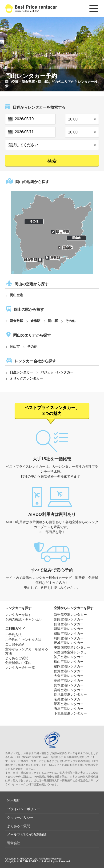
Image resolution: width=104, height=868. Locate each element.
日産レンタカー (21, 372)
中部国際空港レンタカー (72, 647)
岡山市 (15, 346)
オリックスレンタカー (26, 378)
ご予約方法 (13, 635)
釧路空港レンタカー (69, 619)
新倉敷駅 (16, 321)
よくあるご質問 (17, 658)
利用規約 (14, 800)
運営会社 (14, 843)
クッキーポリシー (20, 817)
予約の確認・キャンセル (23, 619)
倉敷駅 (36, 321)
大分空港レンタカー (69, 676)
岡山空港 (16, 295)
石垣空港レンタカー (69, 709)
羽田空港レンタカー (69, 638)
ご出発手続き (15, 644)
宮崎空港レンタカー (69, 690)
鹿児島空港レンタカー (70, 694)
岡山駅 (53, 321)
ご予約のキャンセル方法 (23, 640)
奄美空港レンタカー (69, 699)
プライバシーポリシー (24, 809)
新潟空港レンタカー (69, 629)
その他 (70, 321)
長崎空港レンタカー (69, 680)
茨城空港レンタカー (69, 643)
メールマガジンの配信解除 (27, 834)
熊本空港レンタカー (69, 685)
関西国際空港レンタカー (72, 652)
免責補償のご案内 (18, 663)
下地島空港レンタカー (70, 713)
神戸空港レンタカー (69, 657)
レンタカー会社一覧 (20, 667)
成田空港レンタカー (69, 633)
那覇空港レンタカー (69, 704)
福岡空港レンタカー (69, 666)
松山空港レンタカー (69, 662)
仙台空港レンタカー (69, 624)
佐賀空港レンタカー (69, 671)
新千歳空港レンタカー (70, 615)
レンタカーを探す (18, 615)
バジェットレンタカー (57, 372)
